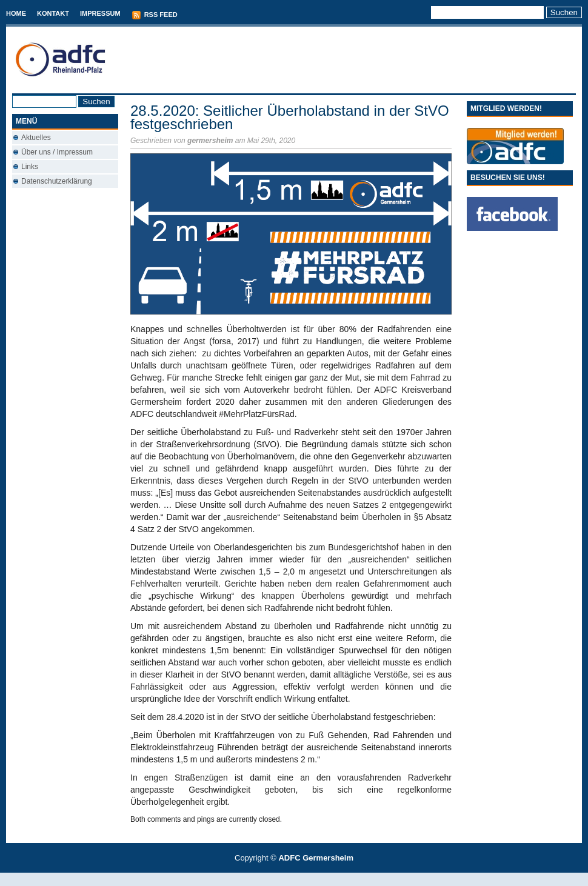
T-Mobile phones (284, 879)
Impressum (100, 13)
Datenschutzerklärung (57, 181)
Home (16, 13)
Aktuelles (36, 138)
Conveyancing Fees (301, 879)
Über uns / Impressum (57, 152)
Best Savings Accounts (295, 879)
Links (30, 167)
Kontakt (53, 13)
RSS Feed (155, 15)
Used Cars (306, 879)
